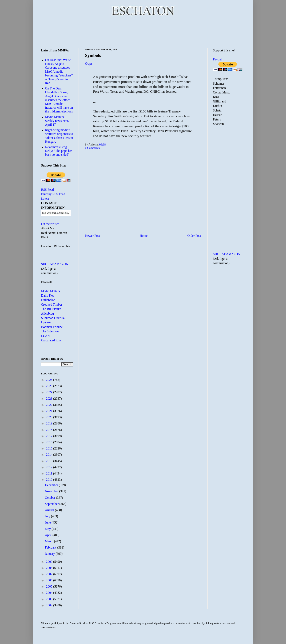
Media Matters (51, 291)
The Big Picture (51, 309)
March (50, 541)
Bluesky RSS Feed (53, 194)
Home (144, 236)
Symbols (93, 55)
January (50, 554)
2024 (50, 392)
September (52, 504)
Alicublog (48, 313)
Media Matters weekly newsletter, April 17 (57, 121)
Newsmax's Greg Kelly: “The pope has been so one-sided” (59, 151)
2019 (50, 423)
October (51, 498)
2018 (50, 430)
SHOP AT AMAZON (55, 264)
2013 (50, 461)
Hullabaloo (48, 300)
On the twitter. (50, 224)
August (50, 510)
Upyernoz (47, 322)
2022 (50, 405)
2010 (50, 480)
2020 (50, 417)
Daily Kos (48, 295)
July (48, 516)
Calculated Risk (51, 340)
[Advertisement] (143, 32)
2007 (50, 574)
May (48, 529)
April (49, 535)
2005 (50, 586)
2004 (50, 593)
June (48, 522)
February (51, 547)
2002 (50, 605)
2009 (50, 562)
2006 (50, 580)
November (52, 491)
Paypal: (218, 59)
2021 (50, 411)
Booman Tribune (52, 327)
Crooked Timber (52, 304)
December (52, 485)
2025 (50, 386)
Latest (45, 199)
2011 (49, 473)
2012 (50, 467)
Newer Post (93, 236)
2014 (50, 455)
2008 (50, 568)
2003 (50, 599)
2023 (50, 399)
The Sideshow (50, 331)
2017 (50, 436)
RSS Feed (48, 190)
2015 (50, 448)
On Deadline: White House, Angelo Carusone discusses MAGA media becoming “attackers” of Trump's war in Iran (59, 71)
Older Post (194, 236)
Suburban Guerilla (53, 318)
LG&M (46, 336)
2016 (50, 442)
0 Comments (92, 148)
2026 (50, 380)
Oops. (89, 63)
